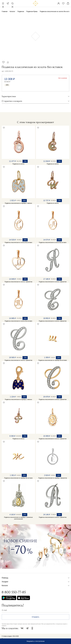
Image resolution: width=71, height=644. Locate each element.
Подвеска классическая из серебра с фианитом (53, 478)
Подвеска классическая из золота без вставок (18, 242)
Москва (8, 3)
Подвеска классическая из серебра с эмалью (18, 203)
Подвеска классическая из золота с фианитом (18, 282)
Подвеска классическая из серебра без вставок (53, 360)
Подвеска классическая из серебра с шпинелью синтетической (18, 518)
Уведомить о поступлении (35, 641)
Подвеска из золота (18, 164)
